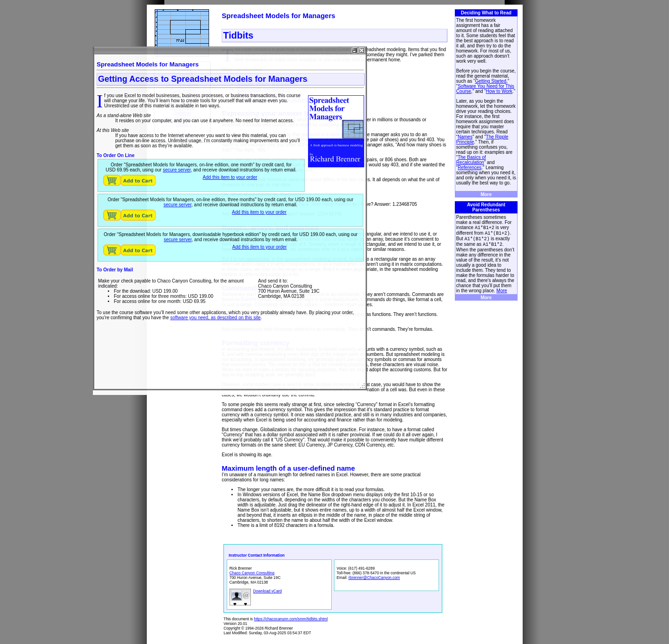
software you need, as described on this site (215, 318)
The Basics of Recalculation (471, 160)
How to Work (499, 91)
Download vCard (268, 591)
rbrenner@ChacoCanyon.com (374, 578)
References (469, 168)
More (486, 194)
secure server (177, 170)
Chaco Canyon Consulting (252, 573)
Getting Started (490, 81)
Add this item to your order (230, 177)
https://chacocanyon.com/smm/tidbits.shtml (291, 619)
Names (465, 137)
